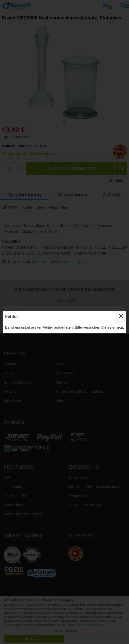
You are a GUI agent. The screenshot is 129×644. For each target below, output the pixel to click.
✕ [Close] (121, 316)
